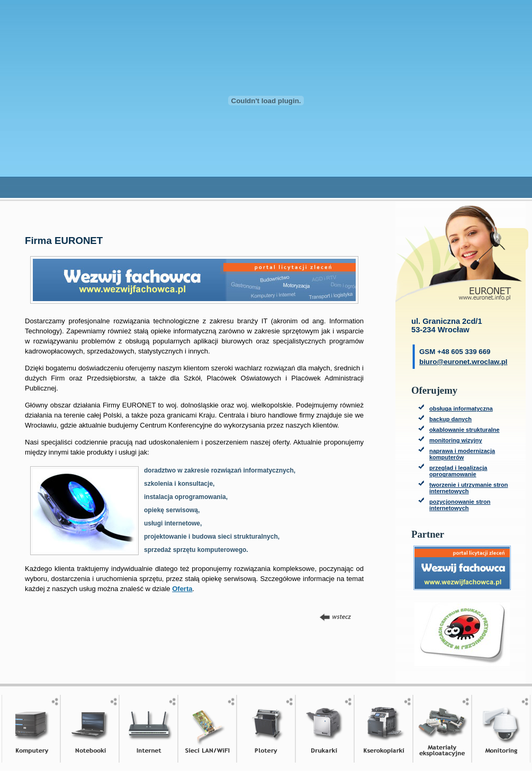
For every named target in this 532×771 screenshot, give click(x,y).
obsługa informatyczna (461, 409)
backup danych (450, 419)
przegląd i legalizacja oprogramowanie (458, 471)
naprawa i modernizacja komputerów (462, 454)
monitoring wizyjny (456, 440)
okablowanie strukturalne (465, 430)
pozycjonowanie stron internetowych (460, 505)
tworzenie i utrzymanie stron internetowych (469, 488)
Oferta (182, 589)
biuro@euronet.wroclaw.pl (463, 362)
